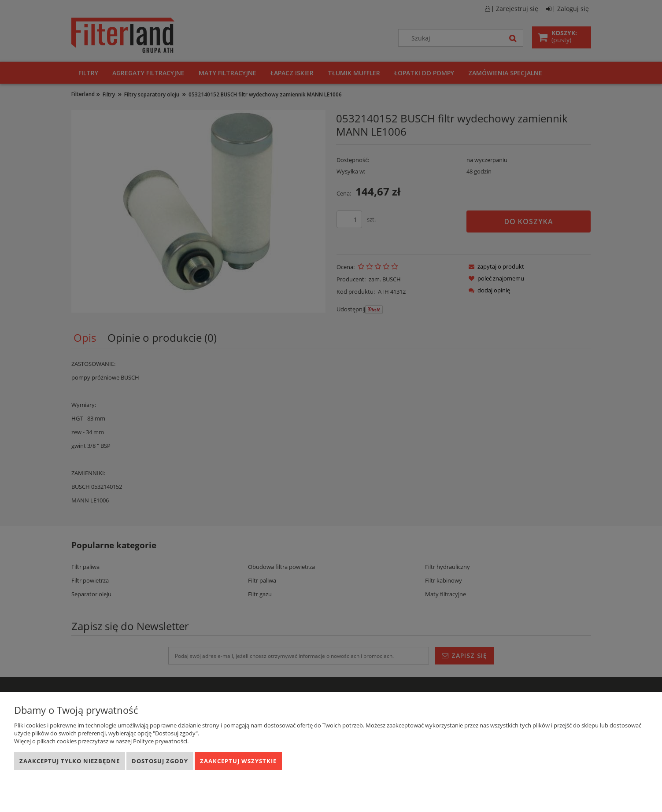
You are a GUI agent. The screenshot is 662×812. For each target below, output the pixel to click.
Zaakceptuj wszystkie (238, 761)
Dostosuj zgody (160, 761)
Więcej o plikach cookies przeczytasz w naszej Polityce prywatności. (101, 741)
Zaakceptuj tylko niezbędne (70, 761)
